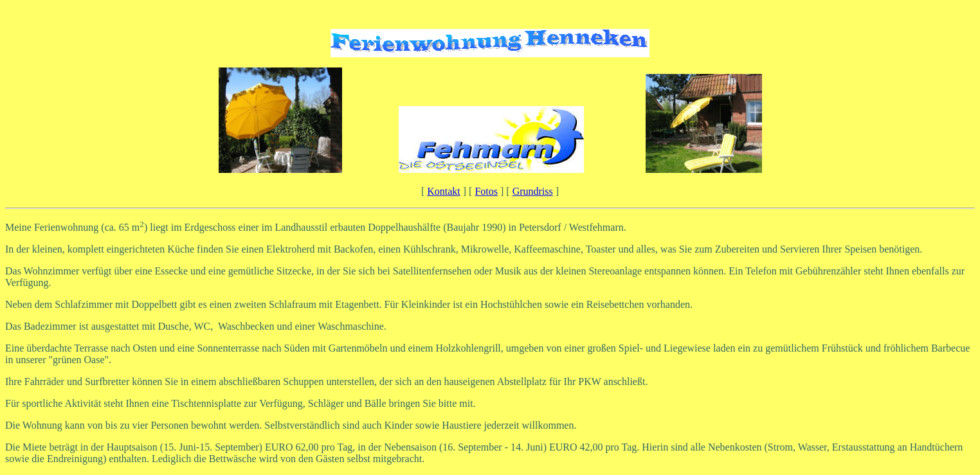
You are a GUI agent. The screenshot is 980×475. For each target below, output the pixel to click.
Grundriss (533, 191)
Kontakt (444, 191)
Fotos (486, 191)
